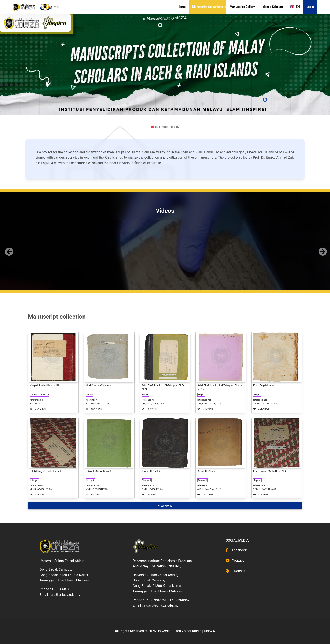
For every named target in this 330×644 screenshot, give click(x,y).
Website (236, 571)
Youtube (235, 560)
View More (165, 506)
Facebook (236, 550)
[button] (8, 248)
